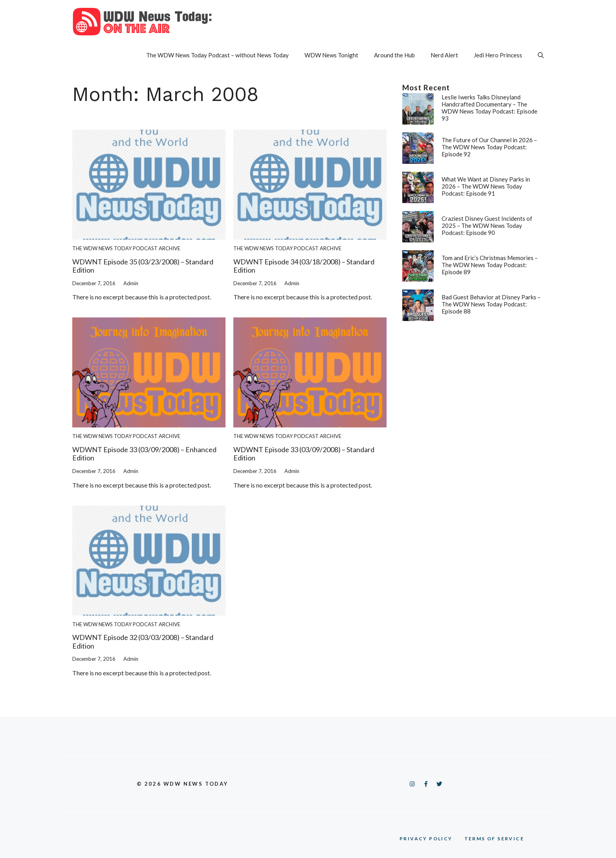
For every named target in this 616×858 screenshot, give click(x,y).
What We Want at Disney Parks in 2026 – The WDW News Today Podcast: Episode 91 (486, 186)
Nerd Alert (444, 55)
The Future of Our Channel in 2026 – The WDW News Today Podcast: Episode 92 (489, 147)
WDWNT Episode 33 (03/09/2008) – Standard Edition (304, 454)
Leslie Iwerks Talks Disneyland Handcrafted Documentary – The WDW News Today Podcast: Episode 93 (489, 108)
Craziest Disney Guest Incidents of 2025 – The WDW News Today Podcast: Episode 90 (487, 225)
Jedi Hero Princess (498, 55)
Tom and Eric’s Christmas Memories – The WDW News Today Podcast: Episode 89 (490, 265)
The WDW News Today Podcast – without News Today (217, 55)
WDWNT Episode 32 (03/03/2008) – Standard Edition (143, 642)
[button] (541, 55)
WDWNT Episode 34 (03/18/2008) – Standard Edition (304, 266)
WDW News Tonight (331, 55)
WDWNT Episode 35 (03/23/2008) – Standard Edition (143, 266)
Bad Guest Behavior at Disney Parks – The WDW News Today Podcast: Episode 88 (491, 304)
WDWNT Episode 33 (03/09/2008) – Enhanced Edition (144, 454)
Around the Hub (394, 55)
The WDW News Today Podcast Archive (126, 248)
